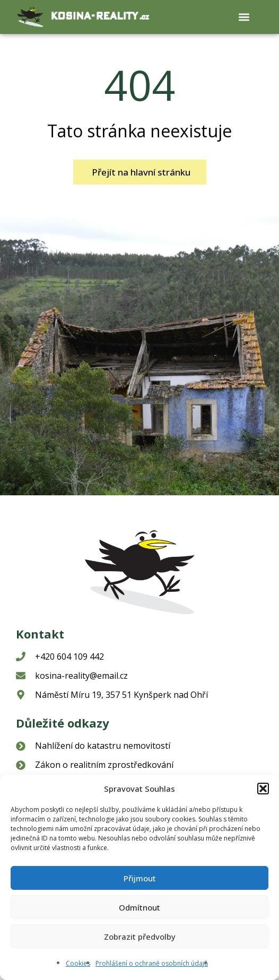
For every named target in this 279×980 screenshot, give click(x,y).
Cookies (78, 963)
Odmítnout (139, 907)
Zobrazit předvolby (140, 937)
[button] (263, 789)
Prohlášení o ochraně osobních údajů (152, 963)
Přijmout (140, 878)
